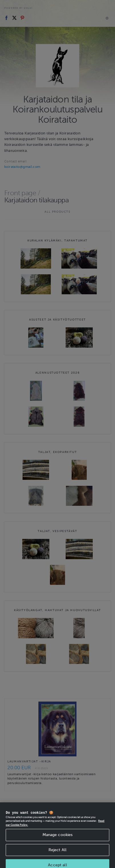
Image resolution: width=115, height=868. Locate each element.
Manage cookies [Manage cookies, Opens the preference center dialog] (58, 839)
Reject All (57, 854)
